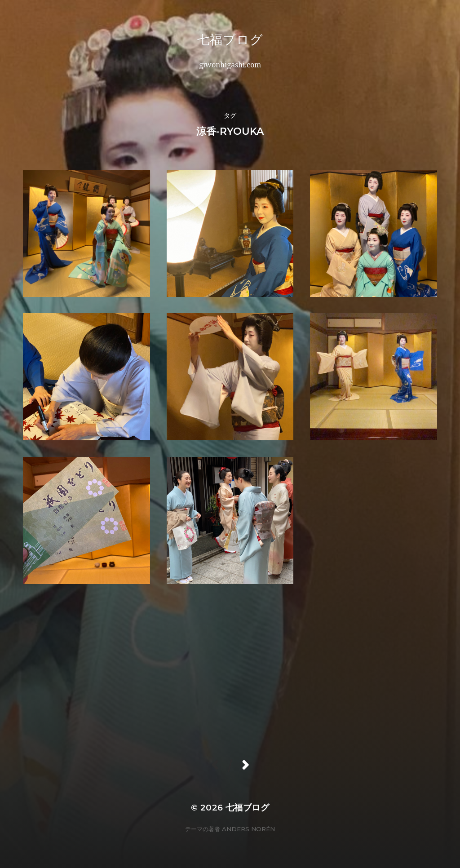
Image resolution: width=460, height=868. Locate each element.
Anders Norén (248, 829)
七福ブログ (256, 40)
